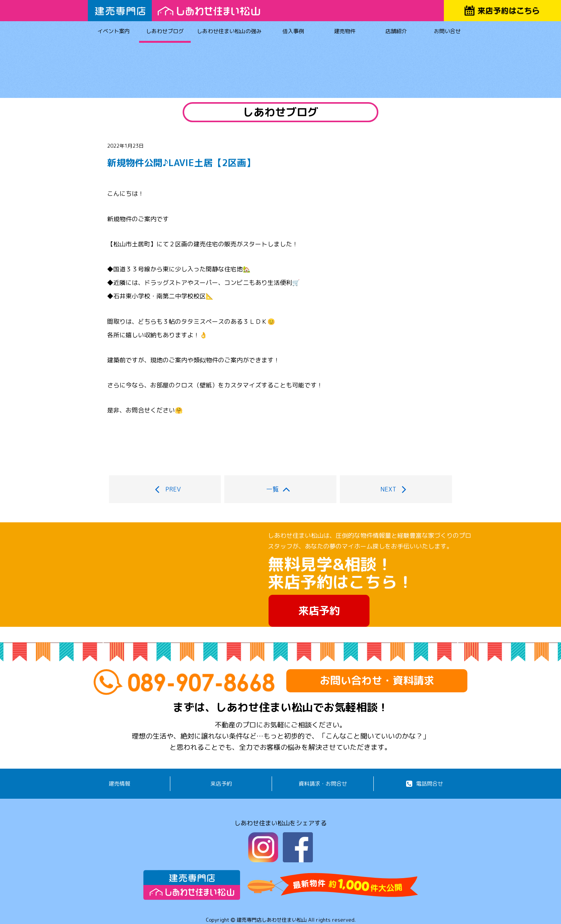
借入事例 (293, 32)
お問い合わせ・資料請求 (377, 680)
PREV (165, 489)
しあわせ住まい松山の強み (229, 32)
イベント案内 (113, 32)
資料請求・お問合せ (323, 783)
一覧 (280, 489)
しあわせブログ (165, 32)
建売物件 (345, 32)
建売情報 (119, 783)
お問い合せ (448, 32)
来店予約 (319, 611)
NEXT (396, 489)
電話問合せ (425, 783)
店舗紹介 (396, 32)
